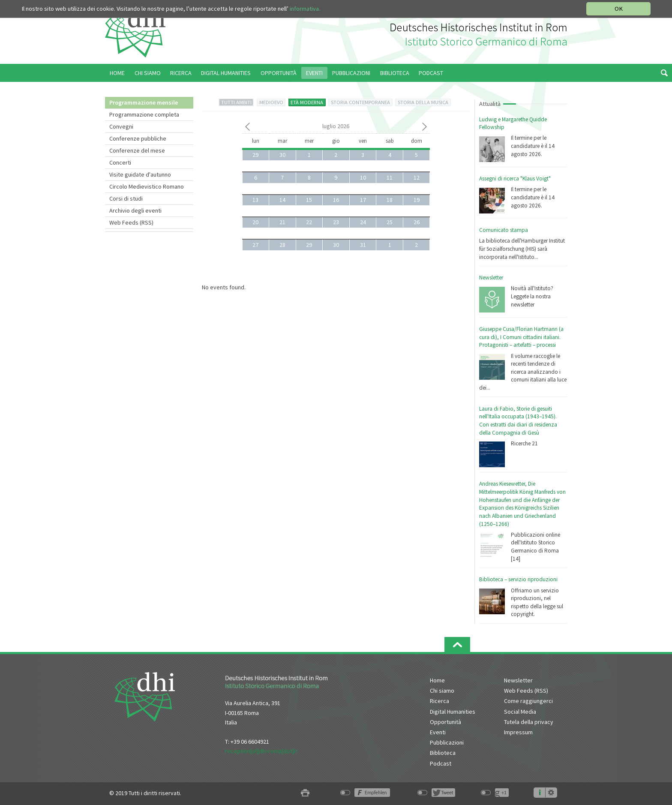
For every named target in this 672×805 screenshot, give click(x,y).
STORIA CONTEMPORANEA (360, 102)
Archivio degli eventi (135, 210)
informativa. (305, 9)
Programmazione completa (144, 114)
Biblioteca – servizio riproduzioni (518, 579)
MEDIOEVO (271, 102)
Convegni (121, 126)
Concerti (120, 162)
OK (619, 9)
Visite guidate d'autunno (140, 174)
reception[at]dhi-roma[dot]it (261, 751)
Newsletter (491, 278)
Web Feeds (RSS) (131, 222)
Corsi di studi (126, 198)
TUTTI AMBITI (236, 102)
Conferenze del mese (137, 150)
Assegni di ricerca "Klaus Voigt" (515, 179)
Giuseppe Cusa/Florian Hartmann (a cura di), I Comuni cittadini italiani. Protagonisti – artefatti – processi (521, 337)
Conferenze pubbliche (138, 138)
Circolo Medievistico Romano (147, 186)
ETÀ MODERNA (307, 102)
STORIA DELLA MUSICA (423, 102)
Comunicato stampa (504, 230)
